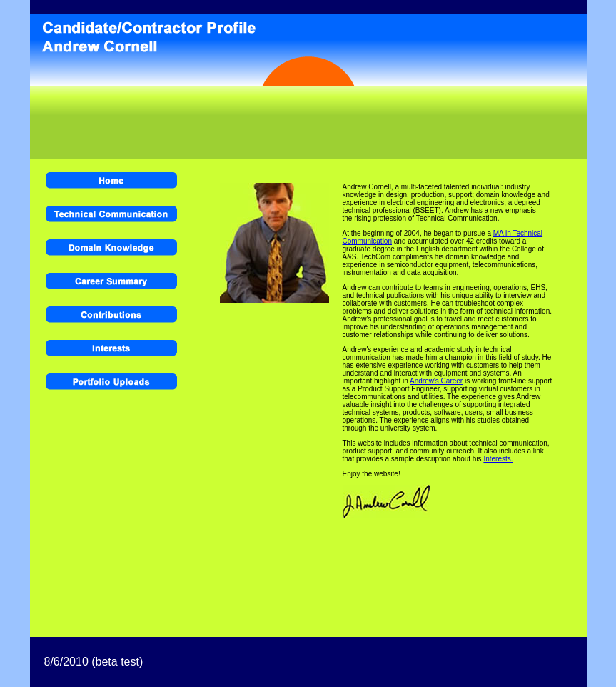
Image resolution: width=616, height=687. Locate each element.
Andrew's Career (436, 381)
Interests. (498, 459)
